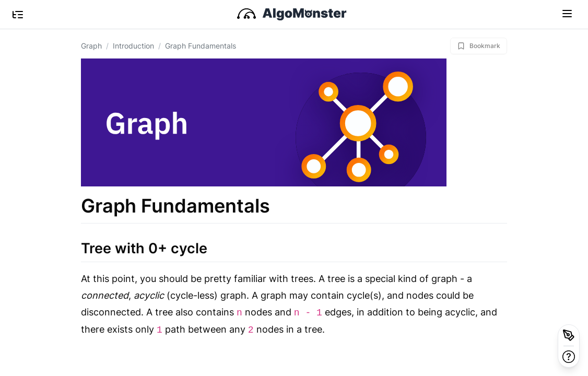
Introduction (133, 46)
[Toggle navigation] (567, 13)
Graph (91, 46)
